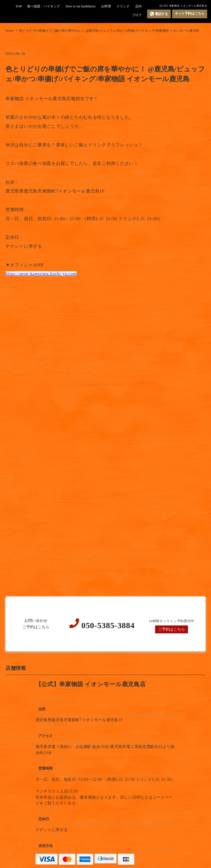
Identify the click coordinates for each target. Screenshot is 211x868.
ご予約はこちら (172, 629)
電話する (159, 14)
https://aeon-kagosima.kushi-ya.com (41, 274)
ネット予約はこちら (190, 13)
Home (9, 31)
